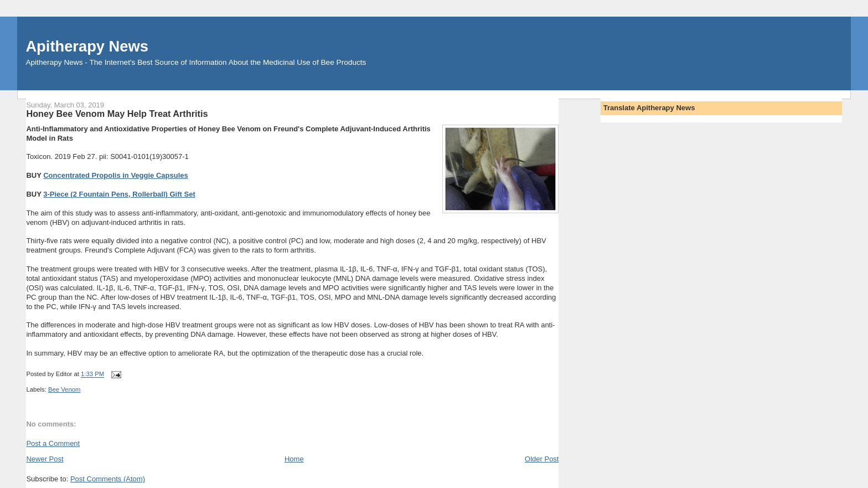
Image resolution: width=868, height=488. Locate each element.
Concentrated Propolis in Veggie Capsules (116, 175)
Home (294, 459)
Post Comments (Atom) (108, 479)
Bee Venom (64, 389)
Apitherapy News (87, 46)
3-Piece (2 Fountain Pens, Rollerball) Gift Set (119, 194)
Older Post (542, 459)
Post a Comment (53, 443)
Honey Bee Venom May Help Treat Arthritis (117, 114)
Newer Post (45, 459)
